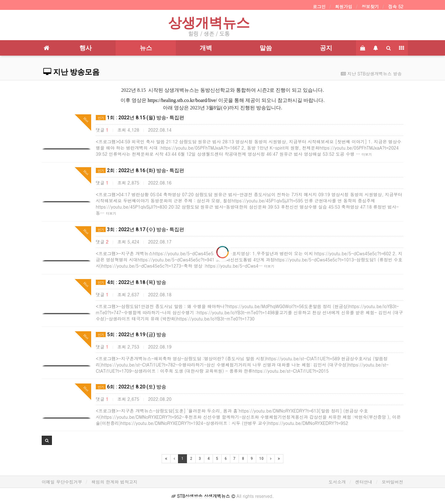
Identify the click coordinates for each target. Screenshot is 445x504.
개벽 (206, 48)
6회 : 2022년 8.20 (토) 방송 (131, 387)
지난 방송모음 (71, 72)
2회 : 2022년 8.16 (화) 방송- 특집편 (140, 170)
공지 (326, 48)
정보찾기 (370, 6)
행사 (86, 48)
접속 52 (396, 6)
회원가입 (344, 6)
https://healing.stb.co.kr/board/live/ (182, 100)
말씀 (266, 48)
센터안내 (364, 482)
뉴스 (146, 48)
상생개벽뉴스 (209, 23)
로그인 (319, 6)
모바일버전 (392, 482)
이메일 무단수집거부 (62, 482)
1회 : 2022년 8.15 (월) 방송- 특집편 (140, 118)
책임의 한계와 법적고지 (114, 482)
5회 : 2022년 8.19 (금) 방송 (131, 335)
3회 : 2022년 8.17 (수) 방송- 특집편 (140, 229)
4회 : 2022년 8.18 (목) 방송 (131, 282)
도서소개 (337, 482)
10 (261, 459)
